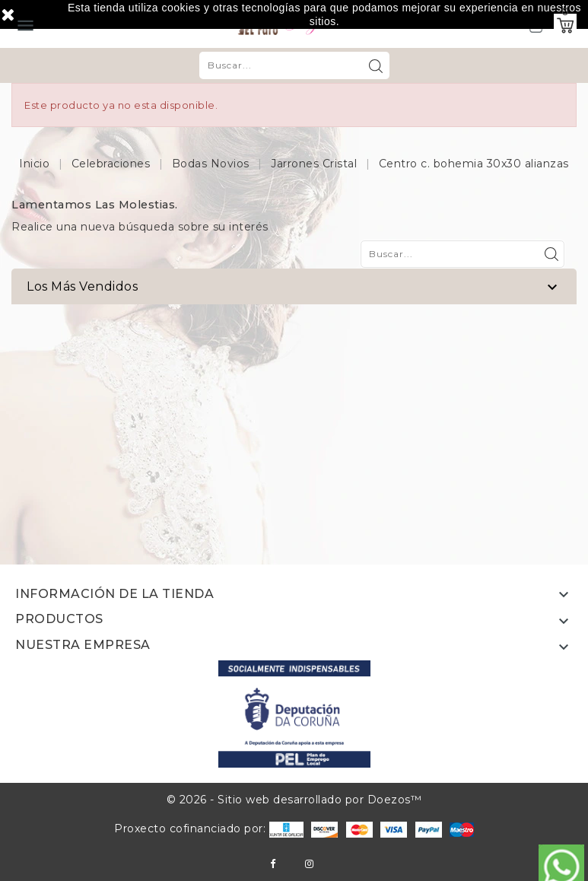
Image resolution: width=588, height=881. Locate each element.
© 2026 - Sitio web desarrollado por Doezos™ (294, 800)
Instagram (309, 864)
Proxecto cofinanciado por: (209, 829)
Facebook (273, 864)
